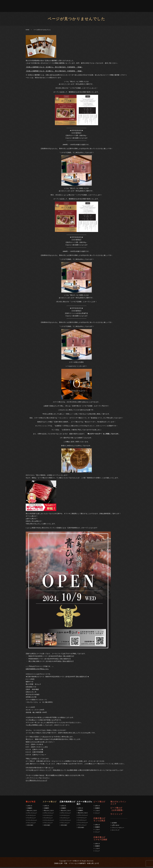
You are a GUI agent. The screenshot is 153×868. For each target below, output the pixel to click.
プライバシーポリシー (118, 828)
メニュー (97, 814)
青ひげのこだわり (32, 811)
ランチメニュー (32, 819)
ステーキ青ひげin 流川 (40, 6)
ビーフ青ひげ (48, 6)
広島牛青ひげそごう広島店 (55, 6)
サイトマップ (116, 831)
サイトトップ (116, 815)
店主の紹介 (30, 826)
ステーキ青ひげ (14, 6)
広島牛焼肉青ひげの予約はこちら (37, 670)
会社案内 (90, 6)
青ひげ (71, 6)
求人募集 (96, 6)
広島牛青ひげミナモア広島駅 (63, 6)
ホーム (7, 6)
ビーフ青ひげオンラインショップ (36, 781)
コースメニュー (32, 816)
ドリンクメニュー (32, 821)
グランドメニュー (32, 814)
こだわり (97, 811)
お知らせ (30, 806)
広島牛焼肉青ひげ (31, 6)
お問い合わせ (116, 826)
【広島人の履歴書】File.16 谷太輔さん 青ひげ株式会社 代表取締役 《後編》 (54, 72)
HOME (27, 31)
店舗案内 (30, 809)
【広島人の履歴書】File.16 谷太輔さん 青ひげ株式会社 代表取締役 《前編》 (54, 68)
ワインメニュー (32, 823)
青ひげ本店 (22, 6)
